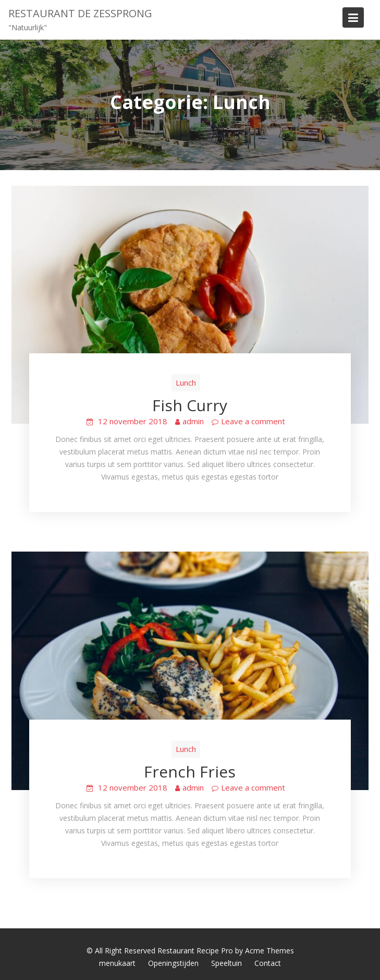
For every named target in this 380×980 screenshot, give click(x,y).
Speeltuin (226, 963)
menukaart (117, 963)
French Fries (190, 772)
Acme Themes (269, 951)
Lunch (186, 383)
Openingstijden (173, 963)
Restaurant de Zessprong (80, 13)
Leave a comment (253, 421)
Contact (268, 963)
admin (193, 421)
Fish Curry (190, 405)
